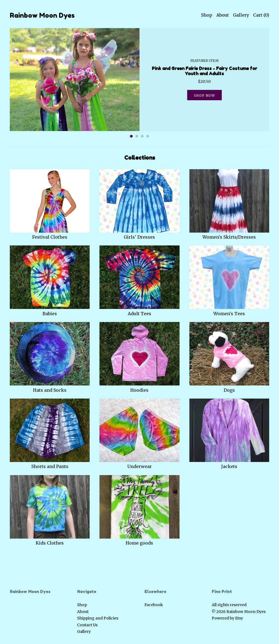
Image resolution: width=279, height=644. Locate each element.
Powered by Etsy (227, 618)
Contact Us (87, 625)
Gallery (241, 15)
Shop (207, 15)
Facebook (154, 605)
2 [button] (137, 136)
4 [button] (148, 136)
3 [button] (142, 136)
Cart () (261, 15)
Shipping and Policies (98, 618)
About (223, 15)
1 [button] (131, 136)
